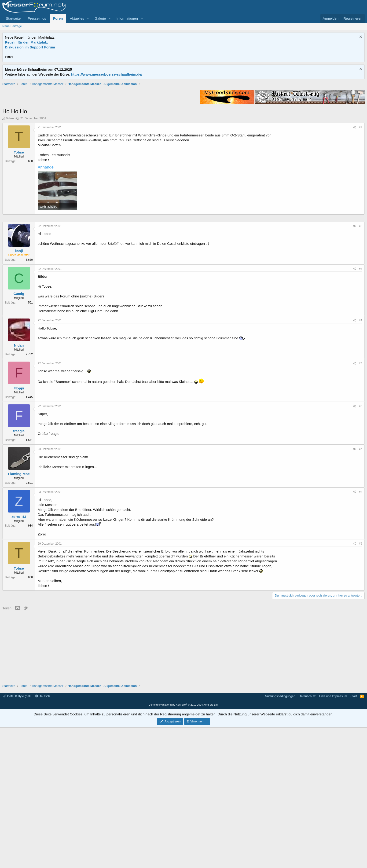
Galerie (100, 18)
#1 (361, 194)
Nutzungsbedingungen (280, 837)
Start (354, 837)
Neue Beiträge (12, 26)
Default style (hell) (17, 837)
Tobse (10, 185)
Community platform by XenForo (183, 845)
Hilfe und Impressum (333, 837)
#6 (361, 547)
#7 (361, 590)
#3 (361, 409)
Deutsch (42, 837)
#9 (361, 684)
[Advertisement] (183, 114)
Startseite (13, 18)
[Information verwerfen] (360, 37)
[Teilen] (354, 194)
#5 (361, 504)
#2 (361, 366)
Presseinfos (37, 18)
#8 (361, 632)
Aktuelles (77, 18)
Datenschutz (307, 837)
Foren (58, 18)
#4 (361, 461)
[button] (88, 18)
